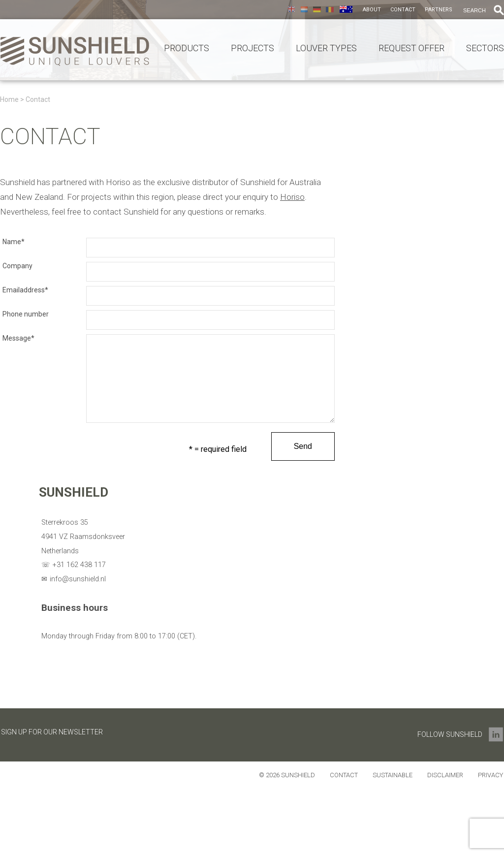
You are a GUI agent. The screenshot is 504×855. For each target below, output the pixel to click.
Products (187, 48)
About (372, 10)
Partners (439, 10)
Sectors (485, 48)
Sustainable (393, 775)
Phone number (26, 314)
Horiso (292, 197)
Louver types (326, 48)
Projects (252, 48)
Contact (403, 10)
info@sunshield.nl (78, 579)
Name (14, 242)
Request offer (411, 48)
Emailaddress (25, 290)
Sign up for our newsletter (52, 732)
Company (17, 266)
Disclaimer (445, 775)
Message (18, 338)
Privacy (490, 775)
